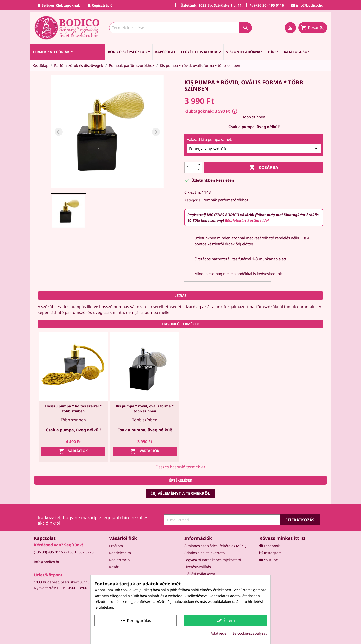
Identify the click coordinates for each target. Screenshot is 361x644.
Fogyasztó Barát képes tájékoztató (213, 560)
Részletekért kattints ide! (247, 220)
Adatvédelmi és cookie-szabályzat (239, 633)
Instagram (270, 553)
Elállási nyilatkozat (200, 574)
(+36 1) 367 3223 (80, 552)
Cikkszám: (193, 192)
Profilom (116, 546)
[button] (69, 211)
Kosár (114, 567)
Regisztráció (119, 560)
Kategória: (193, 200)
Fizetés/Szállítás (198, 567)
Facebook (269, 546)
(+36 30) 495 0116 (48, 552)
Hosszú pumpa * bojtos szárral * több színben (73, 408)
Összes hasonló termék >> (180, 467)
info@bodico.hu (47, 562)
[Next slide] (156, 132)
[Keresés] (180, 28)
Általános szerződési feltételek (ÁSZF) (215, 546)
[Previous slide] (59, 132)
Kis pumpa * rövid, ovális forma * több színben (145, 408)
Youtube (269, 560)
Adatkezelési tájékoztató (204, 553)
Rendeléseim (120, 553)
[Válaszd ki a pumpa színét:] (254, 149)
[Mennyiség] (190, 167)
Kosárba (264, 167)
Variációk (73, 451)
